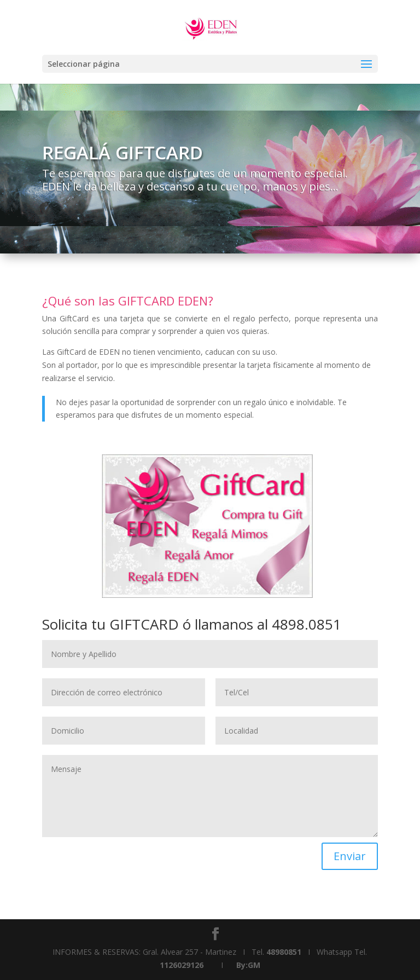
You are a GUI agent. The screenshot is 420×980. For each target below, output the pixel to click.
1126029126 (182, 965)
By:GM (248, 965)
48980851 (284, 952)
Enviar (350, 856)
